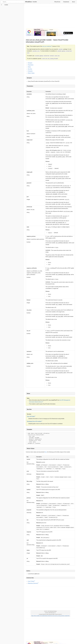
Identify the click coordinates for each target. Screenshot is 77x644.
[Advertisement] (50, 17)
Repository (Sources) (33, 583)
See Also (30, 69)
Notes (29, 67)
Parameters (31, 65)
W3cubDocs (28, 2)
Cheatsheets (66, 2)
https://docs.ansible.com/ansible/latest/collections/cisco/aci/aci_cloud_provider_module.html (50, 616)
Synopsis (30, 63)
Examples (30, 71)
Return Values (31, 73)
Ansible (35, 2)
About (74, 2)
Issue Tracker (31, 581)
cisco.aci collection (47, 46)
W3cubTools (57, 2)
